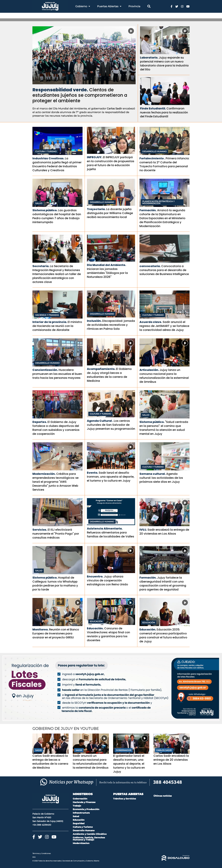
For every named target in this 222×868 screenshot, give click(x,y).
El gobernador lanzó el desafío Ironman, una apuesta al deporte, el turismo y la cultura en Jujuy (129, 764)
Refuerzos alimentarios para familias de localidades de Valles (111, 534)
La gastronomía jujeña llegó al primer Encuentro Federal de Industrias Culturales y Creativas (57, 164)
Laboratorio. (149, 58)
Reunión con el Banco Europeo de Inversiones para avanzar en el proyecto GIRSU (56, 633)
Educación (96, 621)
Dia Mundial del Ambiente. (107, 265)
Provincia (134, 6)
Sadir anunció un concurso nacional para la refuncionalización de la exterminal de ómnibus (91, 762)
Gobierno (83, 6)
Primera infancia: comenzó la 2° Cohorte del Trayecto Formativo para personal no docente (164, 164)
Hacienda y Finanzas (47, 315)
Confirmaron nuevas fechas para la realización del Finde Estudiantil (164, 112)
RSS (34, 857)
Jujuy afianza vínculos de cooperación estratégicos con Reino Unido (107, 580)
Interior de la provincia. (50, 322)
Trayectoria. (96, 209)
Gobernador (124, 750)
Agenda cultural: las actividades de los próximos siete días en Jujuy (161, 478)
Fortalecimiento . (152, 158)
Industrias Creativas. (48, 158)
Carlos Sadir (164, 750)
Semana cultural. (153, 474)
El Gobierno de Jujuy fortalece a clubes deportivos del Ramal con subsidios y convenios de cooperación (56, 428)
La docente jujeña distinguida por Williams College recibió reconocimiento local (110, 213)
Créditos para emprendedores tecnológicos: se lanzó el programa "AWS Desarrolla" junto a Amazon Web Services (55, 482)
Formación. (148, 210)
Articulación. (149, 370)
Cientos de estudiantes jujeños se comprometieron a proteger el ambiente (80, 95)
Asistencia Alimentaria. (105, 529)
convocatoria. (150, 266)
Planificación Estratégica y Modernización (158, 202)
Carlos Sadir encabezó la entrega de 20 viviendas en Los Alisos (171, 760)
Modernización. (44, 474)
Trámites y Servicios (125, 799)
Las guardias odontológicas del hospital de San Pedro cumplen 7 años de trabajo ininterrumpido (57, 216)
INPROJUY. (95, 157)
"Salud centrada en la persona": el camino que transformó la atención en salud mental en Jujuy (164, 428)
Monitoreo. (40, 629)
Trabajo (77, 806)
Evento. (93, 473)
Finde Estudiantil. (153, 108)
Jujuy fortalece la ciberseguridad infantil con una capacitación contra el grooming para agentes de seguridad (163, 584)
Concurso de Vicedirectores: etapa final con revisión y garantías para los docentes (108, 634)
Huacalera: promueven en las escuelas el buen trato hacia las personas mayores (57, 374)
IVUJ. (143, 530)
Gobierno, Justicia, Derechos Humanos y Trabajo (89, 839)
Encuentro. (95, 576)
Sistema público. (45, 210)
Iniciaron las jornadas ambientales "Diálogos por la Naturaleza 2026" (107, 273)
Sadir (38, 750)
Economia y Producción (86, 809)
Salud (39, 203)
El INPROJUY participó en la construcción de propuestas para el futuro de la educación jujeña (111, 163)
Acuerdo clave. (151, 322)
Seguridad (79, 823)
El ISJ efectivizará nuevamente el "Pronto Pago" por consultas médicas (56, 534)
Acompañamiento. (101, 369)
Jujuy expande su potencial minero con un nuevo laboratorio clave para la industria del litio (164, 63)
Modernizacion (81, 843)
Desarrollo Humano (154, 151)
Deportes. (40, 422)
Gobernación (80, 799)
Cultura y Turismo (46, 151)
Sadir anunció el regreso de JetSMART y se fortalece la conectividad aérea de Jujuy (164, 326)
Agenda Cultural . (100, 421)
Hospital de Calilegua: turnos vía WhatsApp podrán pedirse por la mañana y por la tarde (55, 584)
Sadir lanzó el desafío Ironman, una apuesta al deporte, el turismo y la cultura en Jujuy (111, 477)
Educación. (95, 628)
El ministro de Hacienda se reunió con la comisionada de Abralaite (57, 326)
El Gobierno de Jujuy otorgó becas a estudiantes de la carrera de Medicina (109, 375)
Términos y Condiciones (42, 853)
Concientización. (45, 370)
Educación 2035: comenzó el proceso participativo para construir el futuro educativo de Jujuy (163, 635)
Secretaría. (41, 266)
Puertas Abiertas (109, 6)
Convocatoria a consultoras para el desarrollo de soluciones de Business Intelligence (164, 270)
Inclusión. (94, 321)
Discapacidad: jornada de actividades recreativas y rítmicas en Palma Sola (111, 325)
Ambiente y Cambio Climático (90, 834)
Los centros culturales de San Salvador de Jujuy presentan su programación (111, 425)
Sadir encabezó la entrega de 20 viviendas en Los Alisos (164, 532)
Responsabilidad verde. (60, 90)
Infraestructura (81, 813)
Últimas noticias (163, 796)
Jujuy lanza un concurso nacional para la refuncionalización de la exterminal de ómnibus (164, 376)
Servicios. (40, 530)
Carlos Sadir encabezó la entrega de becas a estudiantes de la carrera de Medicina (50, 762)
